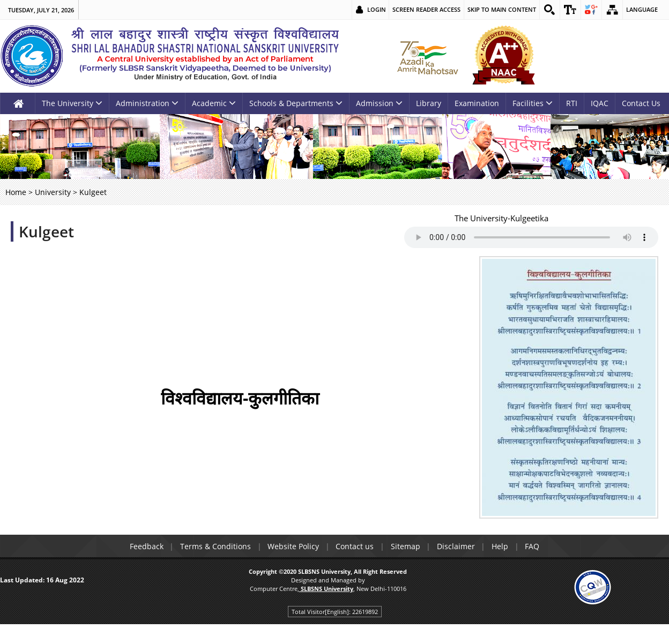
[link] (549, 10)
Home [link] (16, 192)
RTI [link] (572, 103)
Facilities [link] (533, 103)
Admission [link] (379, 103)
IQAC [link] (600, 103)
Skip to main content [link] (501, 9)
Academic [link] (214, 103)
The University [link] (72, 103)
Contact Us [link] (641, 103)
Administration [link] (147, 103)
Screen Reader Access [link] (426, 9)
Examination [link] (477, 103)
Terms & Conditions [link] (214, 546)
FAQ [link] (534, 546)
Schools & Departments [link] (296, 103)
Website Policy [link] (293, 546)
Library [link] (429, 103)
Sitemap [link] (406, 546)
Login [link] (376, 9)
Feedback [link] (145, 546)
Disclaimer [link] (456, 546)
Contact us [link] (355, 546)
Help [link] (501, 546)
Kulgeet (46, 231)
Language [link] (642, 9)
